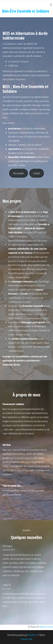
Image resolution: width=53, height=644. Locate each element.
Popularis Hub (27, 639)
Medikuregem (40, 326)
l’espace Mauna (33, 245)
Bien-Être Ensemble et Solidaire (26, 11)
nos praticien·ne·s (40, 71)
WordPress (32, 635)
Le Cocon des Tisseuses (18, 61)
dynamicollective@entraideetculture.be (24, 241)
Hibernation (7, 546)
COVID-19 (6, 585)
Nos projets (19, 173)
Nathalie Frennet (46, 627)
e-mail (32, 490)
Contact (37, 173)
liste (17, 365)
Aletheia (22, 454)
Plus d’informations (16, 273)
